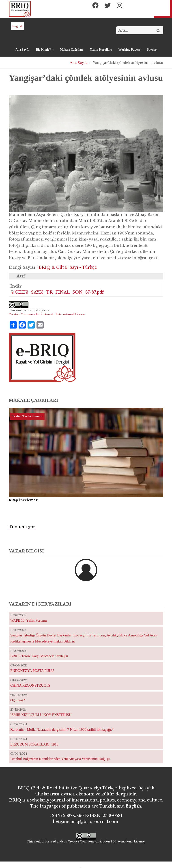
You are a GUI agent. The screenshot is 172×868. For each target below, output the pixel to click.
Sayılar (152, 50)
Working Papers (129, 50)
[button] (86, 153)
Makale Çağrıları (71, 50)
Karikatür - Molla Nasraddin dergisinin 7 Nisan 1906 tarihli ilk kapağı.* (62, 729)
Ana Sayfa (22, 50)
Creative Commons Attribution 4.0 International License (47, 314)
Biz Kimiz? (44, 52)
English (17, 26)
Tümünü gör (22, 527)
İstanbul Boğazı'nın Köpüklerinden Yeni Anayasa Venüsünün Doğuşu (60, 759)
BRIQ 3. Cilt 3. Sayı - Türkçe (68, 267)
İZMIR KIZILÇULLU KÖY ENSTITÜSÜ (41, 715)
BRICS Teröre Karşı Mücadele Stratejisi (39, 656)
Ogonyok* (18, 700)
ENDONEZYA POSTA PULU (32, 671)
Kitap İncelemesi (24, 500)
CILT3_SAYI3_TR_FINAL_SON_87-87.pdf (59, 292)
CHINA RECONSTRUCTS (30, 685)
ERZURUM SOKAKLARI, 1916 (34, 744)
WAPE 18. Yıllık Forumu (29, 620)
